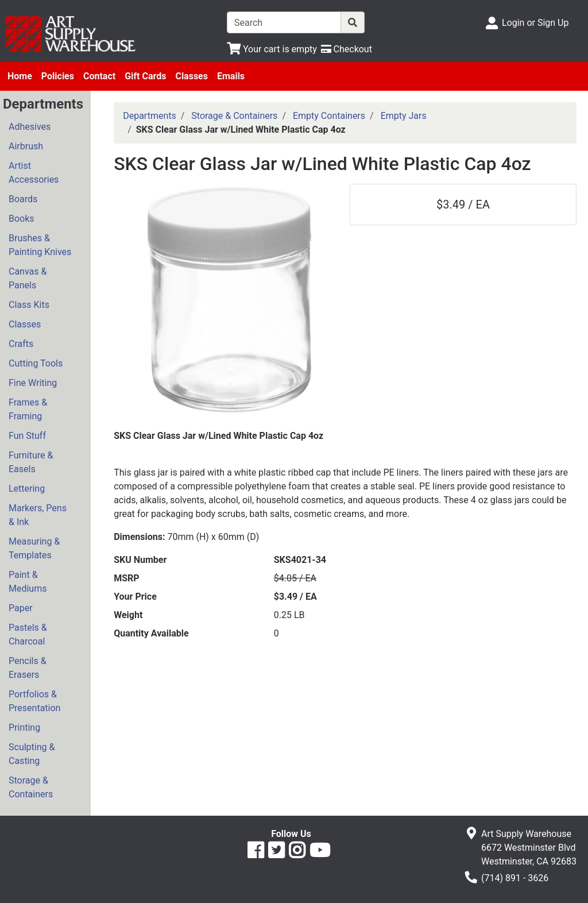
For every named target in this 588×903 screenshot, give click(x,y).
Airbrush (26, 146)
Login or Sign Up (535, 23)
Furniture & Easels (31, 462)
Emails (231, 76)
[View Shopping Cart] (272, 49)
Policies (58, 76)
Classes (192, 76)
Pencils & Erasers (28, 668)
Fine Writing (33, 383)
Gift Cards (145, 76)
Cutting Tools (36, 363)
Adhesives (30, 127)
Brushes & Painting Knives (40, 245)
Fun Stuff (27, 436)
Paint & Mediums (28, 582)
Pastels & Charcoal (28, 634)
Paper (21, 608)
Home (20, 76)
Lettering (27, 489)
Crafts (21, 344)
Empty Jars (404, 116)
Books (22, 219)
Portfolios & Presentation (34, 701)
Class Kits (29, 305)
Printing (24, 728)
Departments (150, 116)
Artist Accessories (34, 173)
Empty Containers (329, 116)
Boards (23, 199)
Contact (99, 76)
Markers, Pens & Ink (38, 515)
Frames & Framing (28, 409)
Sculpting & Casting (32, 754)
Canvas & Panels (28, 278)
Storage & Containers (31, 787)
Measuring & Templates (34, 548)
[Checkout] (347, 49)
